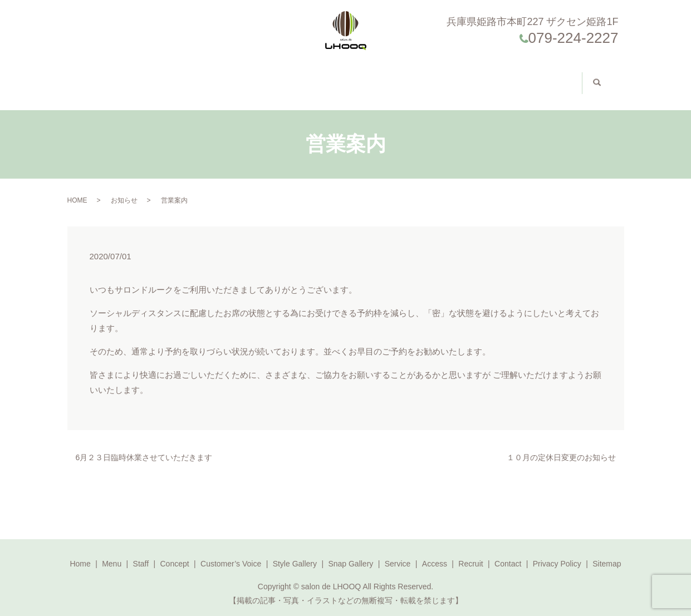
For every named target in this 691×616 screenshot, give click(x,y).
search (590, 77)
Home (111, 78)
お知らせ (124, 189)
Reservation (450, 78)
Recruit (471, 553)
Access (404, 78)
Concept (217, 78)
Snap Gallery (351, 553)
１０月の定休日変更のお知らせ (561, 446)
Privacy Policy (557, 553)
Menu (144, 78)
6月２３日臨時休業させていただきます (144, 446)
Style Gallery (348, 78)
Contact (499, 78)
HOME (77, 189)
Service (398, 553)
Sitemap (607, 553)
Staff (179, 78)
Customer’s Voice (275, 78)
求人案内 (544, 77)
